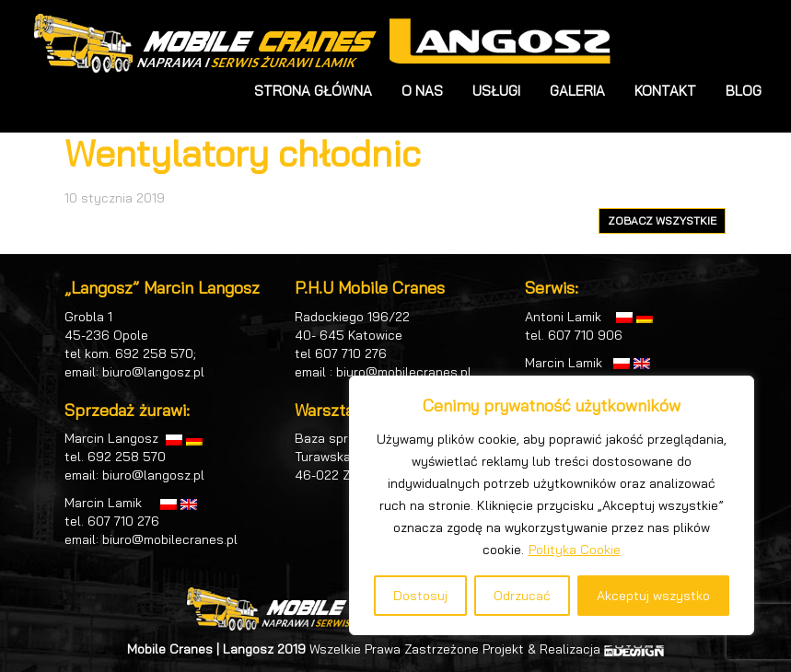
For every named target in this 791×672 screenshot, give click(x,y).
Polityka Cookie (575, 550)
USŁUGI (496, 91)
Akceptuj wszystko (653, 596)
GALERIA (577, 91)
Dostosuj (420, 596)
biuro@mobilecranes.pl (170, 539)
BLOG (744, 91)
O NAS (422, 91)
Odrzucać (522, 596)
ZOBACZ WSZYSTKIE (662, 220)
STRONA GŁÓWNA (313, 91)
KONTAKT (665, 91)
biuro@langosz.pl (153, 372)
